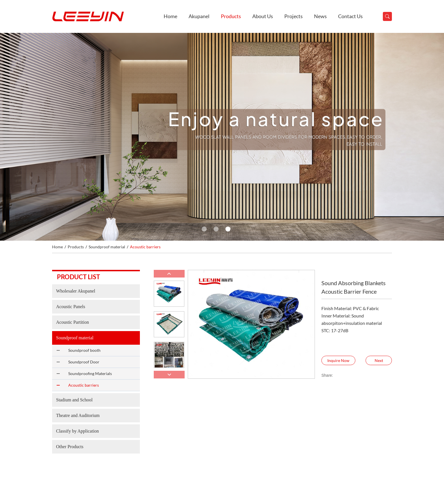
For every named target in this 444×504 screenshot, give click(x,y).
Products (231, 16)
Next (379, 360)
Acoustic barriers (145, 247)
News (320, 16)
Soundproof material (107, 247)
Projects (293, 16)
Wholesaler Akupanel (76, 291)
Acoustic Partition (72, 322)
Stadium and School (74, 400)
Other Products (70, 447)
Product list (78, 277)
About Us (263, 16)
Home (170, 16)
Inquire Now (338, 360)
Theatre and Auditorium (78, 415)
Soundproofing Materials (90, 373)
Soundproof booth (84, 350)
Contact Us (350, 16)
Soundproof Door (84, 362)
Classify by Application (77, 431)
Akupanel (199, 16)
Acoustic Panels (71, 307)
